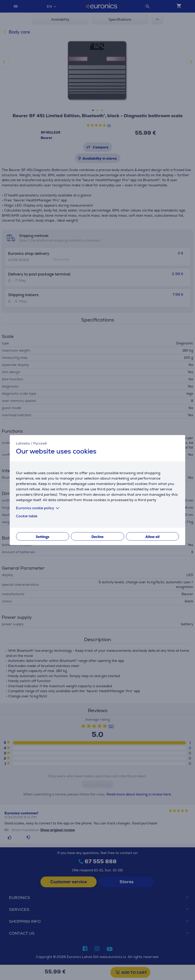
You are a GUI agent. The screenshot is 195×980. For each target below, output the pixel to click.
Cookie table (27, 516)
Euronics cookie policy (38, 508)
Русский (40, 443)
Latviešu (23, 443)
